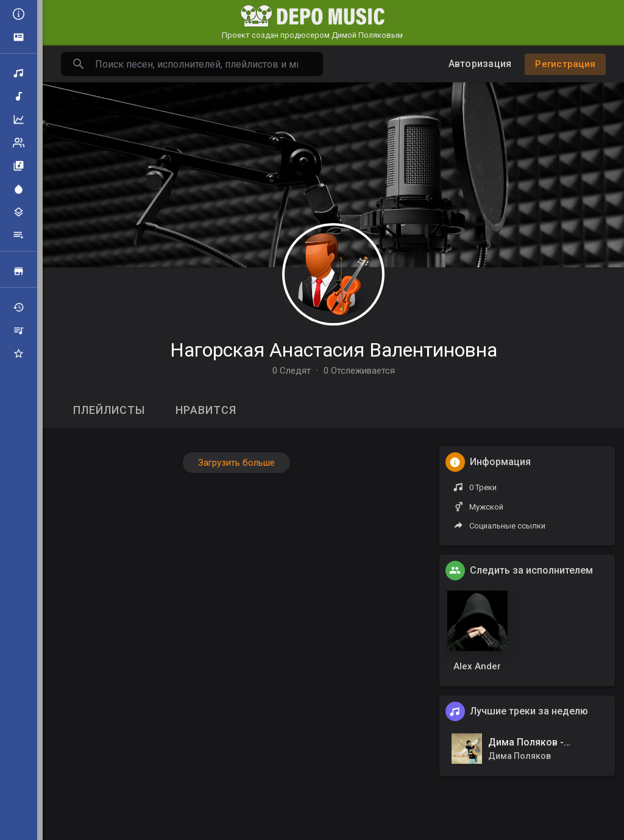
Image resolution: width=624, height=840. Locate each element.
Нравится (206, 410)
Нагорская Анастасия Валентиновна (334, 350)
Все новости (19, 14)
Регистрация (565, 64)
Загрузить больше (236, 463)
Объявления (19, 37)
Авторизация (480, 64)
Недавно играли (19, 307)
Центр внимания (19, 189)
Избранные (19, 354)
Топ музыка (19, 119)
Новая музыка (19, 96)
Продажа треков (19, 271)
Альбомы (19, 166)
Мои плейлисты (19, 330)
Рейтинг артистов (19, 143)
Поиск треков (19, 73)
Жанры (19, 212)
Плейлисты (19, 235)
